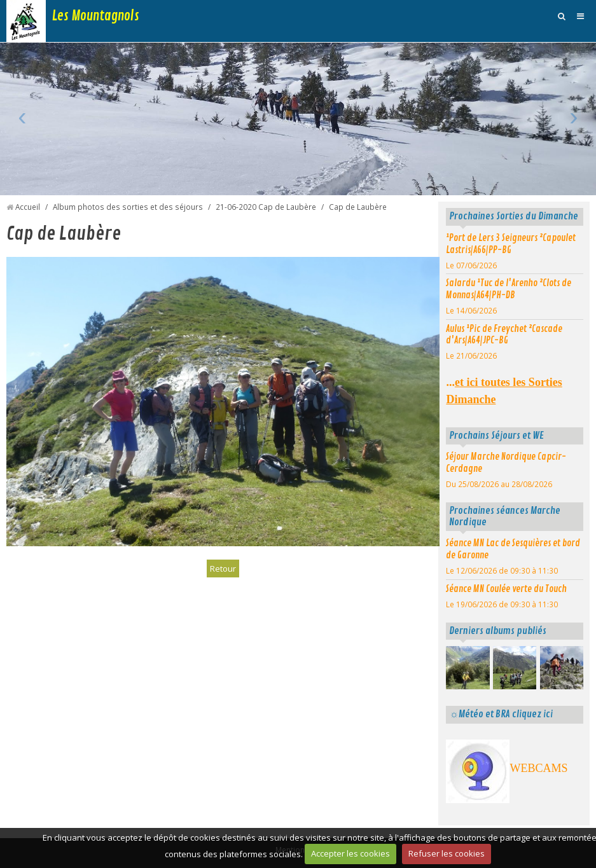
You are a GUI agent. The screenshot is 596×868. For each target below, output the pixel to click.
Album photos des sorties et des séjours (128, 207)
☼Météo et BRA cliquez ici (501, 714)
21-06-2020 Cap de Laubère (266, 207)
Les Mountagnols (96, 16)
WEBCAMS (538, 768)
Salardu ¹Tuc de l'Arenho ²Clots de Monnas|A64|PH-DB (509, 289)
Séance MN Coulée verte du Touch (506, 589)
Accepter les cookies (350, 853)
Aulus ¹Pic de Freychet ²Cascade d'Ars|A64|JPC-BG (504, 335)
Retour (223, 568)
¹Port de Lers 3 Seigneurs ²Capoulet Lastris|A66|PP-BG (511, 244)
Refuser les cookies (447, 853)
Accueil (28, 207)
